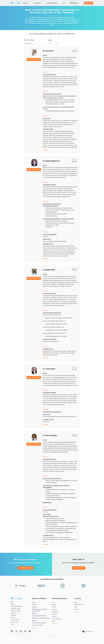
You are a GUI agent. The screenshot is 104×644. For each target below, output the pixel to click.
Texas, (72, 145)
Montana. (75, 147)
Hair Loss (54, 609)
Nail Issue (54, 614)
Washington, (56, 147)
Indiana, (66, 137)
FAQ (64, 3)
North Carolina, (53, 141)
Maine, (69, 139)
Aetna (76, 602)
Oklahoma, (72, 143)
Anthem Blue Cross (79, 604)
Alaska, (50, 135)
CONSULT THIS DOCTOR (34, 59)
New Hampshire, (47, 248)
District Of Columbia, (55, 131)
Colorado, (46, 137)
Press (12, 624)
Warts (53, 621)
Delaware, (63, 131)
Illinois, (62, 137)
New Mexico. (65, 256)
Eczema (54, 607)
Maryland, (65, 139)
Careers (13, 618)
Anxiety (34, 602)
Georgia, (55, 137)
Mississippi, (46, 133)
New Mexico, (58, 133)
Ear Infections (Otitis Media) (39, 616)
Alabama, (55, 135)
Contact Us (14, 613)
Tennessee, (72, 133)
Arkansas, (60, 135)
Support (13, 604)
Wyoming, (46, 135)
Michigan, (74, 139)
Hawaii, (68, 131)
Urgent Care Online (16, 609)
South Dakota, (65, 133)
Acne (53, 602)
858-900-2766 (74, 3)
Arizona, (65, 135)
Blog (12, 602)
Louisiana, (51, 139)
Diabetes (34, 613)
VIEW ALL (35, 628)
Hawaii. (56, 355)
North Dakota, (61, 141)
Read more (45, 150)
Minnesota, (46, 141)
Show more (46, 72)
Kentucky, (46, 139)
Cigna (76, 607)
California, (70, 135)
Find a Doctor (37, 3)
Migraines (34, 620)
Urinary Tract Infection (38, 625)
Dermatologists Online (16, 606)
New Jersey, (52, 143)
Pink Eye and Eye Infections (39, 623)
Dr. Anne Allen (48, 51)
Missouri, (52, 133)
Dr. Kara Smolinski (50, 435)
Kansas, (71, 137)
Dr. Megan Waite (49, 270)
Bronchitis (34, 607)
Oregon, (45, 145)
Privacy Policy (14, 622)
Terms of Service (15, 620)
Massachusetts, (58, 139)
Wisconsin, (62, 147)
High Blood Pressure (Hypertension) (41, 618)
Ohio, (67, 143)
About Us (25, 3)
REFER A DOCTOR (25, 568)
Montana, (49, 246)
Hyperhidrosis (55, 612)
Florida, (50, 137)
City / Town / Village (29, 40)
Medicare (77, 609)
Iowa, (59, 137)
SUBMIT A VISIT (88, 3)
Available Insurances (52, 3)
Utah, (76, 145)
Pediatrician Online (16, 611)
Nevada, (58, 143)
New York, (63, 143)
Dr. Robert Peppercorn (51, 161)
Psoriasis (54, 616)
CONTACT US (79, 568)
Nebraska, (67, 141)
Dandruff (54, 604)
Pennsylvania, (51, 145)
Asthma (34, 604)
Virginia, (45, 147)
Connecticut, (46, 131)
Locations (13, 615)
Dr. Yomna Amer (49, 369)
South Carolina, (67, 145)
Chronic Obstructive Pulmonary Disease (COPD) (40, 610)
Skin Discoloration (57, 619)
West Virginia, (69, 147)
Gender (50, 40)
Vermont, (50, 147)
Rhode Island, (59, 145)
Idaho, (72, 131)
